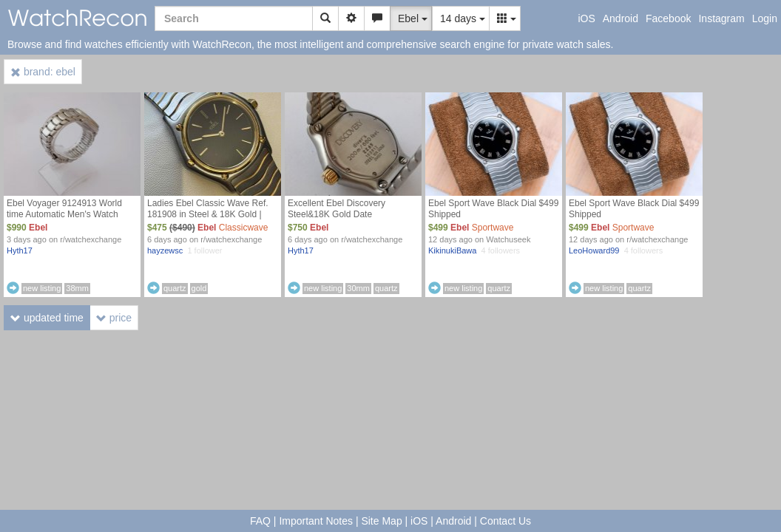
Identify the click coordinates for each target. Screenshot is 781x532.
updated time (47, 318)
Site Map (381, 521)
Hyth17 (20, 250)
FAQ (260, 521)
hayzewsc (165, 250)
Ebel (38, 228)
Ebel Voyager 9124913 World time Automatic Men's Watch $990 (64, 214)
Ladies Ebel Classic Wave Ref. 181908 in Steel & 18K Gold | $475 (208, 214)
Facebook (668, 18)
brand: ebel (43, 72)
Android (621, 18)
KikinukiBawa (452, 250)
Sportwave (493, 228)
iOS (586, 18)
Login (765, 18)
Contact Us (506, 521)
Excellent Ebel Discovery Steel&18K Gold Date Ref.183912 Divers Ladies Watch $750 (352, 220)
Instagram (721, 18)
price (114, 318)
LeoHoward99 (594, 250)
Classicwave (244, 228)
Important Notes (316, 521)
